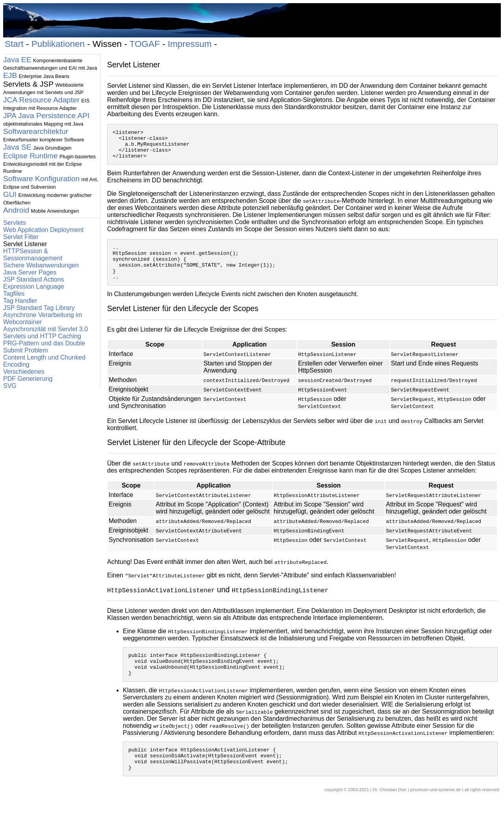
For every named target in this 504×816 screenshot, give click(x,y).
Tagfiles (14, 294)
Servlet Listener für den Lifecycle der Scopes (183, 321)
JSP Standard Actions (33, 279)
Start (14, 44)
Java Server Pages (30, 272)
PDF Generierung (28, 379)
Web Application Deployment (43, 230)
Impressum (190, 44)
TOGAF (145, 44)
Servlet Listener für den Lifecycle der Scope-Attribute (196, 455)
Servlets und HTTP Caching (42, 336)
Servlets (15, 223)
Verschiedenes (24, 372)
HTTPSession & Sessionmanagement (33, 255)
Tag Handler (20, 301)
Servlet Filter (21, 237)
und (218, 603)
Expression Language (34, 287)
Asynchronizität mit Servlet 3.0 (45, 329)
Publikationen (58, 44)
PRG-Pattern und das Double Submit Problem (44, 347)
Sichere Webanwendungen (41, 265)
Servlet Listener (134, 65)
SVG (10, 386)
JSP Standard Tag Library (39, 308)
